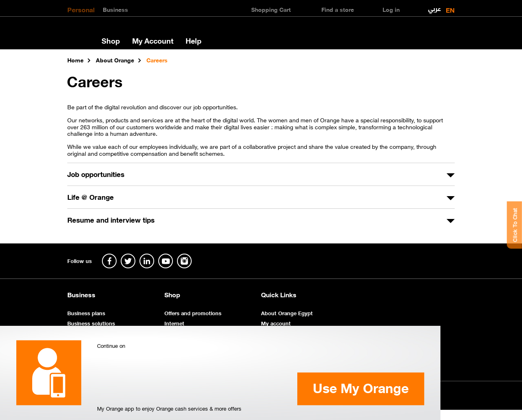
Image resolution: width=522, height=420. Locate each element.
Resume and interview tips (111, 219)
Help (194, 40)
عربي (435, 7)
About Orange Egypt (287, 313)
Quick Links (279, 294)
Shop (111, 40)
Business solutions (91, 323)
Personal (81, 9)
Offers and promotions (193, 313)
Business (115, 9)
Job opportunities (96, 174)
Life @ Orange (91, 197)
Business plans (86, 313)
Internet (174, 323)
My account (276, 323)
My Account (153, 40)
